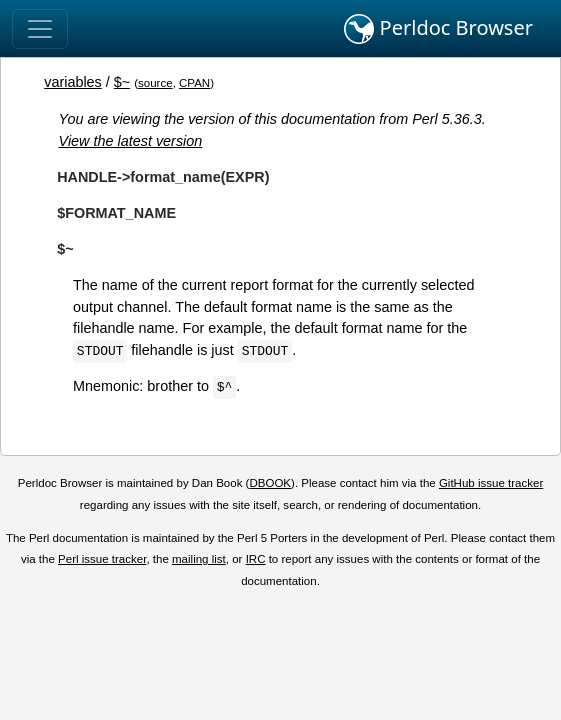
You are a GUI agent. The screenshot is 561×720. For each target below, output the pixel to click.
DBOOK (270, 483)
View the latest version (131, 141)
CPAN (194, 83)
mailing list (199, 559)
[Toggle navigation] (40, 29)
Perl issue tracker (102, 559)
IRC (256, 559)
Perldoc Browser (438, 29)
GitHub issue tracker (491, 483)
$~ (122, 82)
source (155, 83)
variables (73, 82)
